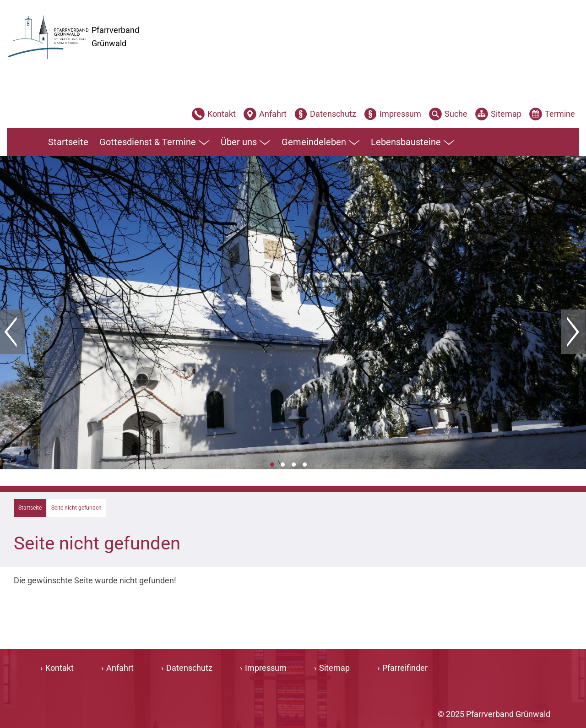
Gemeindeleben (321, 142)
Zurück (13, 332)
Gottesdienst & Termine (155, 142)
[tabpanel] (293, 313)
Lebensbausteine (413, 142)
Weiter (573, 332)
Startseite (68, 142)
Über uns (246, 142)
